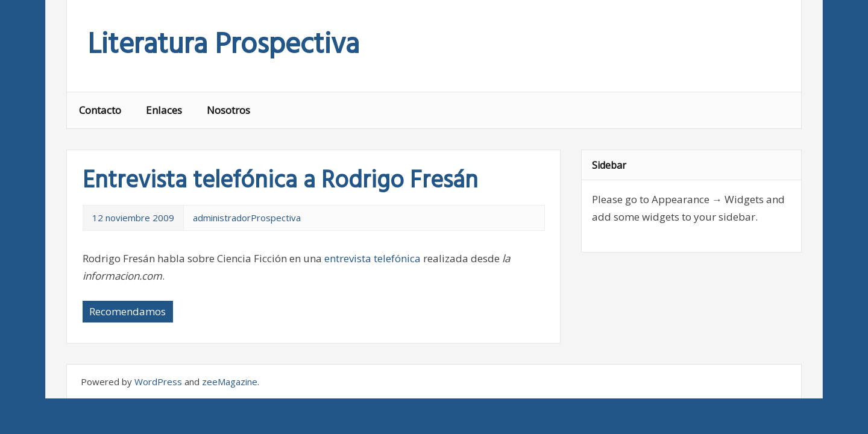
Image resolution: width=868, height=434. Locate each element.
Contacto (100, 110)
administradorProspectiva (247, 218)
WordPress (158, 382)
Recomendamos (127, 311)
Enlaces (164, 110)
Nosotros (228, 110)
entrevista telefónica (373, 258)
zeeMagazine (230, 382)
